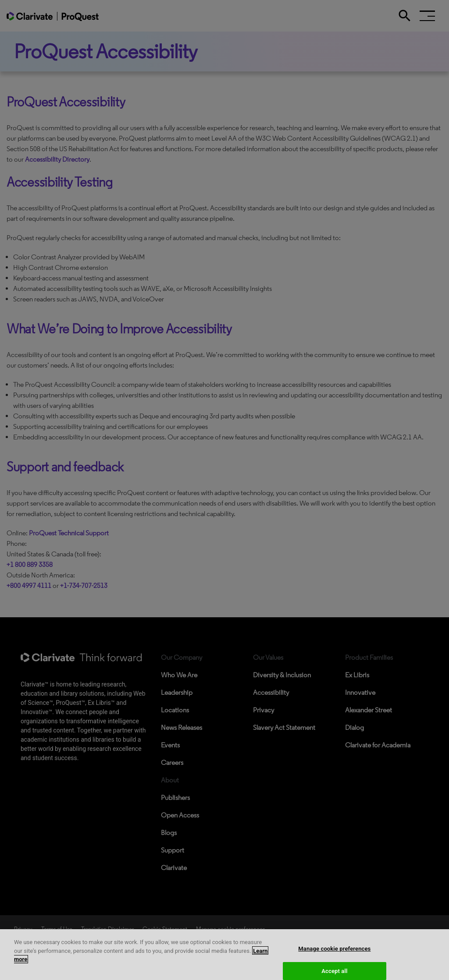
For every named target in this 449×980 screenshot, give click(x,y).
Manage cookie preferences (334, 953)
